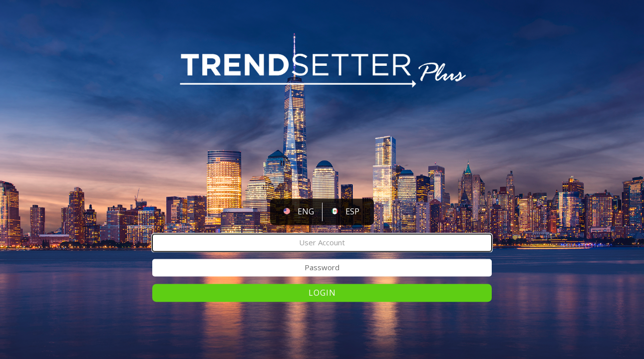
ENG (306, 212)
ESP (352, 212)
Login (322, 293)
